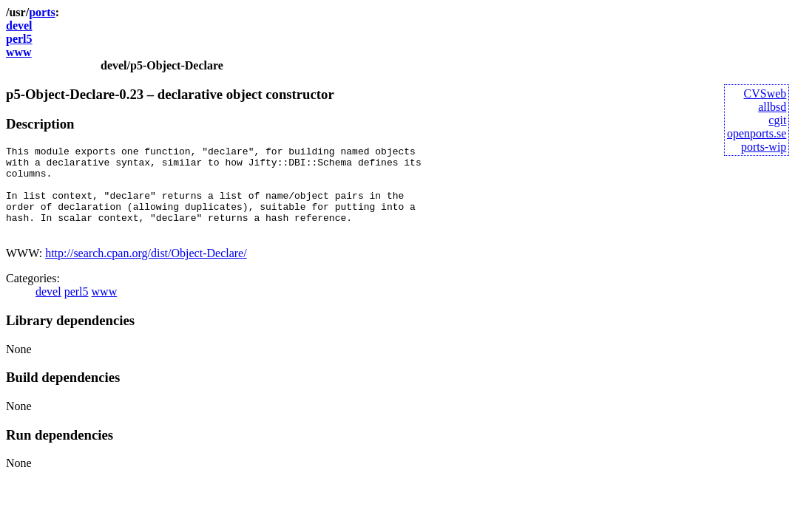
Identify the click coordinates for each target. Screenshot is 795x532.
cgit (777, 120)
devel (19, 25)
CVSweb (765, 93)
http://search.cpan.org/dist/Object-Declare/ (146, 271)
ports (42, 12)
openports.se (757, 133)
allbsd (772, 107)
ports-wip (764, 147)
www (19, 52)
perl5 (19, 39)
